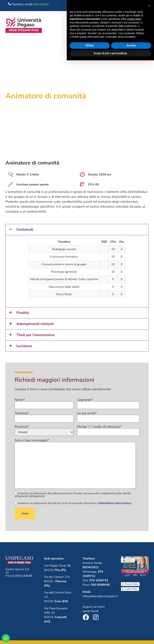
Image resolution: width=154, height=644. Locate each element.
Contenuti (25, 229)
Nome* (44, 403)
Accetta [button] (131, 629)
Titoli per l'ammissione (36, 335)
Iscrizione (24, 346)
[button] (132, 25)
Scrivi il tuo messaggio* (75, 464)
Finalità (23, 313)
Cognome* (108, 403)
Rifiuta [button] (90, 629)
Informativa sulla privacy (115, 503)
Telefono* (44, 416)
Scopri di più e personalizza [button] (110, 637)
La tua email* (108, 416)
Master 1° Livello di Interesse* (108, 430)
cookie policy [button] (134, 603)
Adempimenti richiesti (35, 324)
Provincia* (44, 430)
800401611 (42, 4)
